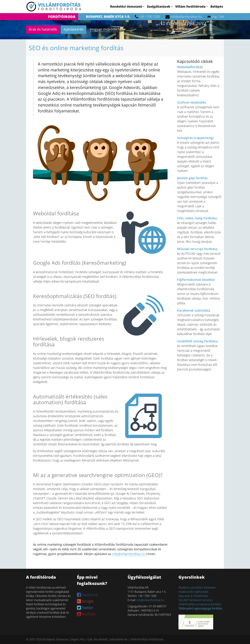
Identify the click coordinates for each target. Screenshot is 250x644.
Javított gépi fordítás (192, 178)
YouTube (86, 614)
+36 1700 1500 (149, 17)
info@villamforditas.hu (186, 17)
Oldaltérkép (201, 596)
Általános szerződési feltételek (197, 588)
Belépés (217, 6)
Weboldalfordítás (190, 67)
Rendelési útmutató (127, 6)
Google (85, 601)
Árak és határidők (43, 29)
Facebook (87, 595)
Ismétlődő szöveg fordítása (197, 341)
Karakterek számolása (194, 310)
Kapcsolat (184, 596)
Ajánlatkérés (74, 29)
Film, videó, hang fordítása (197, 218)
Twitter (85, 608)
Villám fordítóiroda (191, 6)
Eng (214, 17)
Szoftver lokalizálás (191, 102)
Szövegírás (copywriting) (195, 138)
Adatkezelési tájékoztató (193, 592)
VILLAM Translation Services (195, 600)
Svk (222, 17)
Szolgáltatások (160, 6)
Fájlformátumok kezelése (196, 280)
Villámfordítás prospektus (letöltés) (200, 604)
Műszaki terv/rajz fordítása (197, 249)
